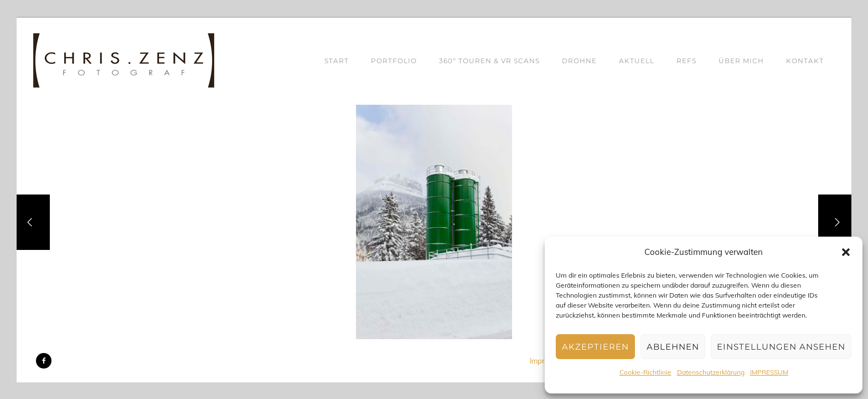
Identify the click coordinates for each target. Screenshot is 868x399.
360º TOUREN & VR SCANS (489, 61)
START (337, 61)
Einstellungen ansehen (781, 347)
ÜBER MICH (741, 61)
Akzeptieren (595, 347)
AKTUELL (637, 61)
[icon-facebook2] (44, 361)
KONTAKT (805, 61)
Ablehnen (673, 347)
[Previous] (33, 222)
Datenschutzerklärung (711, 372)
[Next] (835, 222)
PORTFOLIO (394, 61)
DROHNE (579, 61)
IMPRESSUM (769, 372)
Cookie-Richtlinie (645, 372)
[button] (846, 252)
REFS (686, 61)
